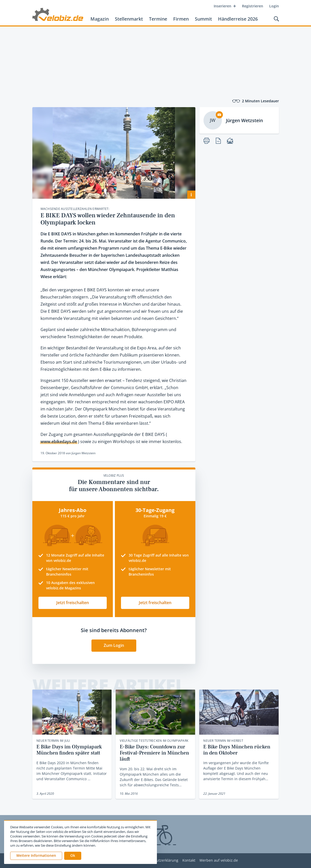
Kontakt (189, 860)
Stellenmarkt (129, 19)
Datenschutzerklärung (159, 860)
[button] (73, 856)
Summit (203, 19)
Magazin (100, 19)
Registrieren (253, 6)
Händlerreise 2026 (238, 19)
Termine (158, 19)
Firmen (181, 19)
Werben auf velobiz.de (219, 860)
